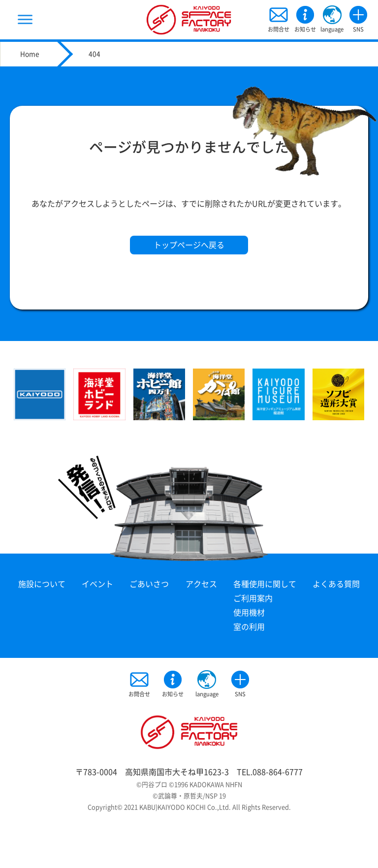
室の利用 (249, 627)
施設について (42, 584)
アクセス (201, 584)
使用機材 (249, 613)
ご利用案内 (253, 598)
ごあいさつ (149, 584)
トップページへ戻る (189, 245)
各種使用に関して (265, 584)
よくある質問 (336, 584)
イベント (97, 584)
